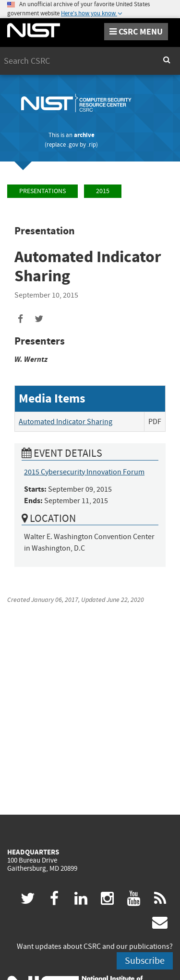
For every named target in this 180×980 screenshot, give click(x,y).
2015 (103, 191)
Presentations (42, 191)
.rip (92, 144)
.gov (73, 144)
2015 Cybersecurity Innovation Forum (84, 472)
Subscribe (145, 961)
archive (84, 135)
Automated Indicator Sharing (66, 422)
